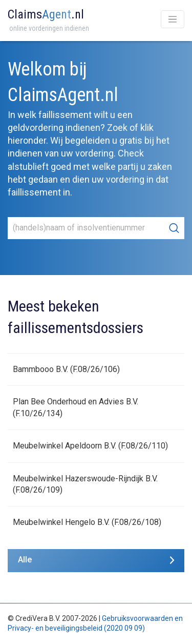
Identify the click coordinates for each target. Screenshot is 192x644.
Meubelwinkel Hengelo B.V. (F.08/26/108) (87, 522)
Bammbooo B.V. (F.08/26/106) (66, 369)
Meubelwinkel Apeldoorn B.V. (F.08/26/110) (90, 446)
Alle (25, 560)
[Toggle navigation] (173, 19)
